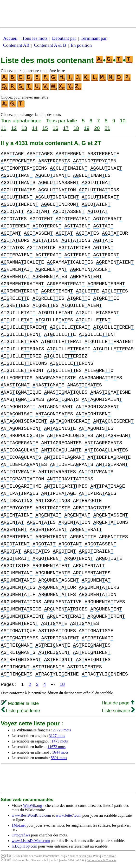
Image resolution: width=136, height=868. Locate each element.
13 (24, 128)
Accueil (10, 38)
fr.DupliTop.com (24, 846)
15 (45, 128)
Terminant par (94, 38)
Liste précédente (21, 711)
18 (76, 128)
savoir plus (85, 856)
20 (97, 128)
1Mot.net (19, 825)
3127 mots (57, 736)
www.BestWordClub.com (31, 815)
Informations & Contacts (102, 860)
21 (107, 128)
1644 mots (60, 752)
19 (87, 128)
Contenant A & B (50, 45)
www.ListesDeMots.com (31, 841)
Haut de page (118, 703)
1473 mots (60, 741)
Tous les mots (35, 38)
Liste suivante (118, 711)
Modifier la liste (20, 703)
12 (14, 128)
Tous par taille (62, 121)
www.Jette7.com (68, 815)
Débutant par (64, 38)
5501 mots (59, 758)
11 (3, 128)
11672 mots (57, 747)
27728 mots (62, 730)
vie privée (110, 856)
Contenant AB (16, 45)
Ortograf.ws (21, 835)
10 (123, 121)
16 (55, 128)
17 (66, 128)
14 (35, 128)
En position (81, 45)
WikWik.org (33, 805)
